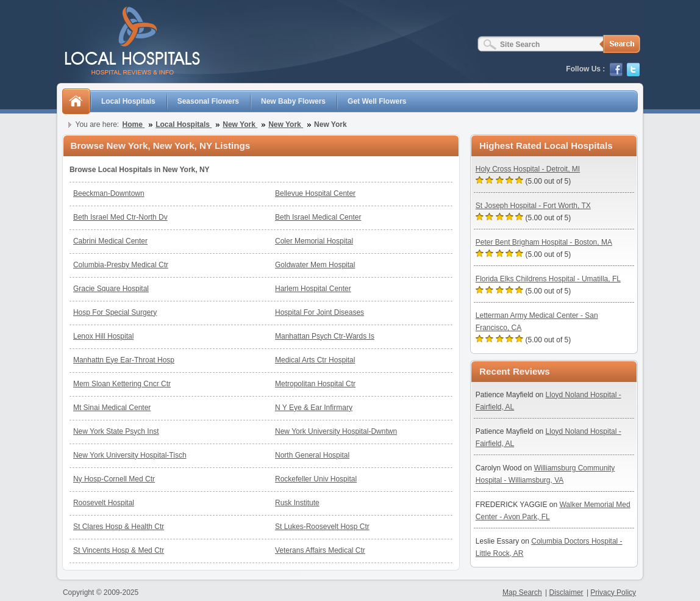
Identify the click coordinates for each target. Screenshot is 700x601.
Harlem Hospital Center (313, 289)
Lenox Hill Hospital (103, 336)
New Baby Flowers (293, 101)
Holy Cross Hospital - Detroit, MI (528, 169)
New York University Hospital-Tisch (130, 455)
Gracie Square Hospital (111, 289)
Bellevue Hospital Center (315, 193)
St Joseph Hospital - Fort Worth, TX (533, 206)
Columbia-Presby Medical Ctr (121, 265)
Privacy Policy (613, 592)
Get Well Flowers (377, 101)
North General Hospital (312, 455)
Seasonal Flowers (208, 101)
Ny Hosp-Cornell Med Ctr (114, 479)
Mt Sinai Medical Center (112, 408)
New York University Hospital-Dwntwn (336, 431)
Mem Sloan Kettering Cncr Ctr (122, 384)
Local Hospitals (128, 101)
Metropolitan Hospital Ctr (315, 384)
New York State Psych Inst (116, 431)
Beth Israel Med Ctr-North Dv (120, 217)
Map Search (522, 592)
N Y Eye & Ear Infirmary (314, 408)
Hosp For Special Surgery (115, 312)
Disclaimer (566, 592)
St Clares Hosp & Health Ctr (119, 527)
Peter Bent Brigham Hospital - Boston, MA (544, 242)
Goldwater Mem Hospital (315, 265)
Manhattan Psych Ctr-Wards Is (325, 336)
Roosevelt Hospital (104, 503)
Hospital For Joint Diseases (320, 312)
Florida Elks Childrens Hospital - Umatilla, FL (548, 279)
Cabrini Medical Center (110, 241)
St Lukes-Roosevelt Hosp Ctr (322, 527)
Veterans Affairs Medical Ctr (320, 550)
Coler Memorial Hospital (314, 241)
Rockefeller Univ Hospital (316, 479)
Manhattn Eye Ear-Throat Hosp (124, 360)
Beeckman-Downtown (109, 193)
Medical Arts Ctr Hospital (315, 360)
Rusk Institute (297, 503)
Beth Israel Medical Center (318, 217)
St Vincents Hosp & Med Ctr (119, 550)
